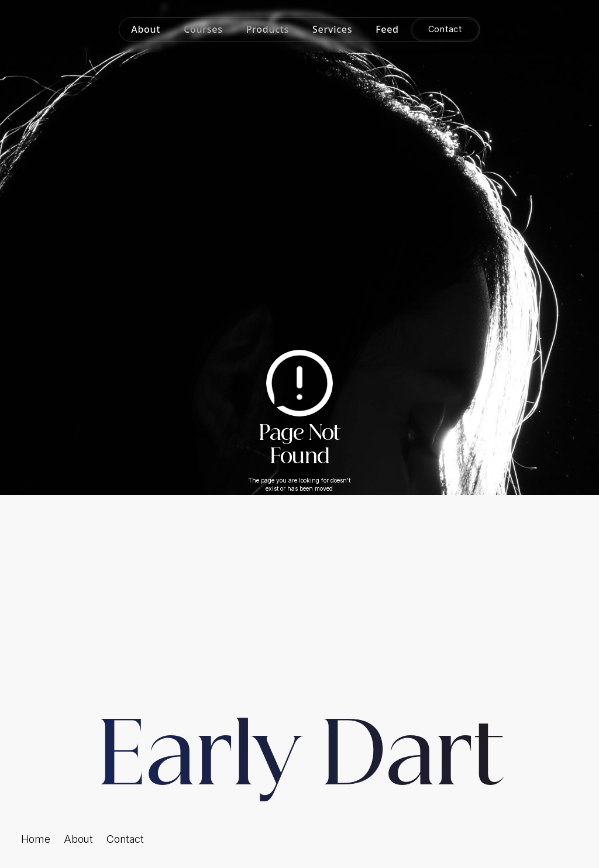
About (78, 839)
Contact (125, 839)
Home (35, 839)
